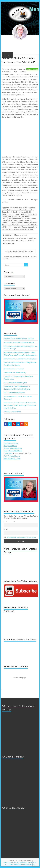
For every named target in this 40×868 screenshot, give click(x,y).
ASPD (11, 214)
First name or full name (12, 522)
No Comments (9, 244)
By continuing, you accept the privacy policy (21, 537)
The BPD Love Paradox (12, 412)
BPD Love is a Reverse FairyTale (15, 383)
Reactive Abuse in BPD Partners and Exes (19, 339)
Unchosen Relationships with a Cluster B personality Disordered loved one (19, 228)
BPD (28, 238)
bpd (17, 214)
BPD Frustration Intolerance (14, 393)
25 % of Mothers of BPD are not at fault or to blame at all (19, 209)
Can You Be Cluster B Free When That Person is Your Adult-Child (19, 216)
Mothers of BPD (14, 240)
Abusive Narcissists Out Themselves (19, 251)
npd (10, 227)
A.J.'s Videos (9, 864)
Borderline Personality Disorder (15, 238)
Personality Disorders (27, 240)
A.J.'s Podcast (32, 862)
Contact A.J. (7, 862)
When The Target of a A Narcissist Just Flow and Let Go (19, 258)
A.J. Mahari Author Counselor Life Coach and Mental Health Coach (18, 212)
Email (6, 529)
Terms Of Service (29, 864)
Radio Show (18, 864)
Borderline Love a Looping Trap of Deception (20, 359)
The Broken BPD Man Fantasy (15, 372)
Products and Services (19, 862)
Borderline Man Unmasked (14, 369)
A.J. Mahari (8, 235)
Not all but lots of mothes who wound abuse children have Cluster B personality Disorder (19, 220)
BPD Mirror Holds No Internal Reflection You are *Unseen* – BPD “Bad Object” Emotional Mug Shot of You (20, 405)
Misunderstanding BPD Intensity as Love (19, 342)
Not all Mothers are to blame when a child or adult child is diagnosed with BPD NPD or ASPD (20, 225)
